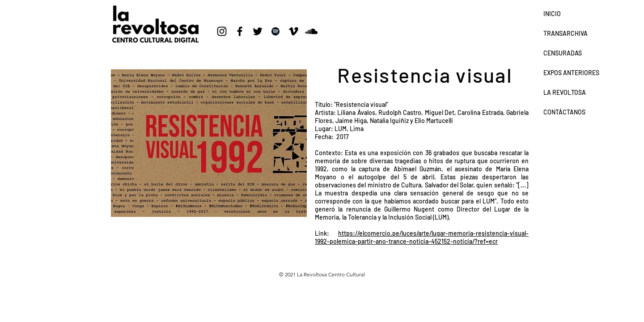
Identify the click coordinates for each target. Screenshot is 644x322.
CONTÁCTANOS (564, 112)
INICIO (552, 14)
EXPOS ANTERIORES (571, 73)
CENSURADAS (563, 53)
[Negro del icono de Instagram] (222, 31)
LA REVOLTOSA (565, 92)
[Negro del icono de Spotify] (275, 31)
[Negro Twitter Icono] (258, 31)
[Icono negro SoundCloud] (311, 31)
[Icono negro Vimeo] (293, 31)
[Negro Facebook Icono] (240, 31)
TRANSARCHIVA (566, 33)
